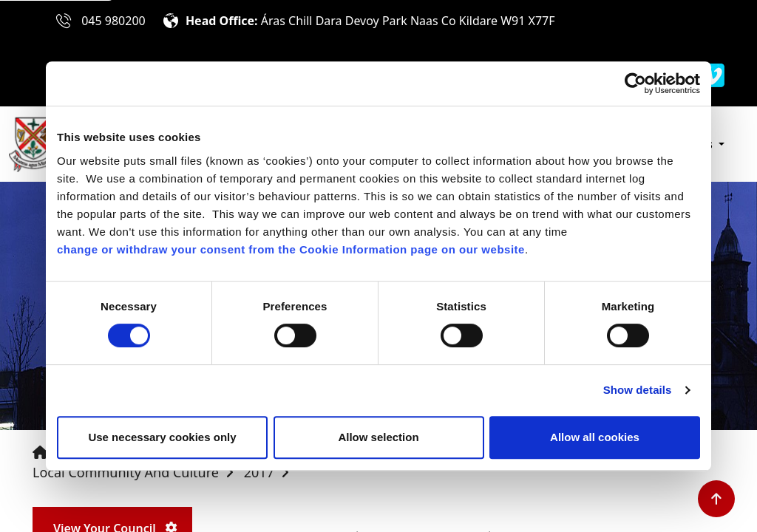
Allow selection (378, 437)
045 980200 (113, 21)
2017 (259, 472)
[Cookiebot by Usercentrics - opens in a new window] (635, 83)
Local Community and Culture (126, 472)
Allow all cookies (595, 437)
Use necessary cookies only (162, 437)
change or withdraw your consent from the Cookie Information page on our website (291, 249)
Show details (638, 390)
